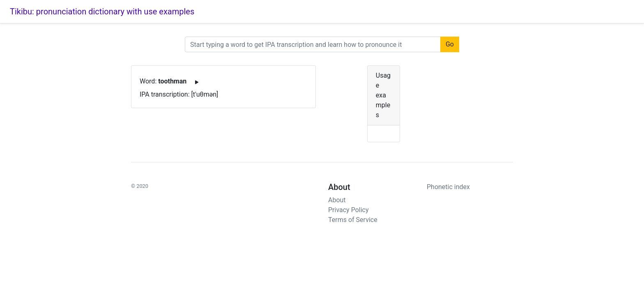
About (337, 200)
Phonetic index (448, 187)
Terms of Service (353, 220)
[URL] (313, 44)
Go (450, 44)
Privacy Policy (348, 210)
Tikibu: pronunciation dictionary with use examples (102, 12)
